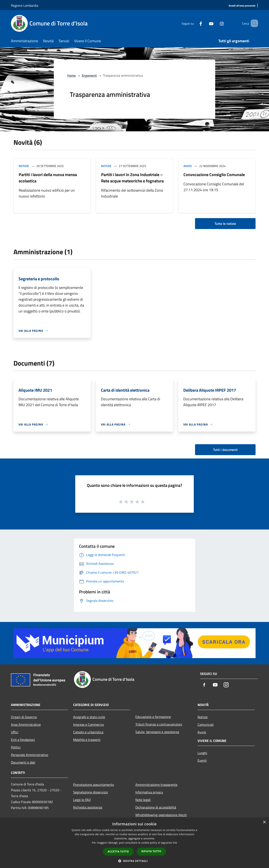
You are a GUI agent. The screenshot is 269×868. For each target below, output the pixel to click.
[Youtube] (205, 23)
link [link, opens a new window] (175, 843)
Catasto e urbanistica (88, 732)
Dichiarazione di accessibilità (156, 807)
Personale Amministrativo (30, 755)
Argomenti (89, 75)
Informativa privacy (149, 792)
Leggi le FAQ (82, 800)
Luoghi (202, 753)
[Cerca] (253, 23)
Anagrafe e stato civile (89, 717)
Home (71, 75)
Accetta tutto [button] (118, 852)
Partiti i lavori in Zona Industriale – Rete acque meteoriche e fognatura (132, 178)
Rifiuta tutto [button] (151, 851)
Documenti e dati (23, 762)
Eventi (202, 760)
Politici (16, 747)
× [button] (264, 822)
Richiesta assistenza (88, 807)
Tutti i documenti (225, 450)
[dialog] (134, 843)
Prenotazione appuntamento (94, 785)
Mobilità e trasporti (87, 740)
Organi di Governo (24, 717)
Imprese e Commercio (88, 724)
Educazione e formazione (153, 717)
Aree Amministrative (26, 724)
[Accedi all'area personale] (242, 6)
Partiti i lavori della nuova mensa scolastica (48, 178)
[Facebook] (195, 23)
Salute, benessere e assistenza (157, 732)
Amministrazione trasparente (156, 785)
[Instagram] (216, 23)
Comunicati (206, 724)
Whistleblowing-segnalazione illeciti (161, 815)
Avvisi (188, 166)
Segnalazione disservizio (90, 792)
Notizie (24, 166)
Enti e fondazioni (23, 740)
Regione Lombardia (25, 5)
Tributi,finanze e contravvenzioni (159, 724)
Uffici (15, 732)
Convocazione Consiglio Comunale (214, 175)
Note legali (143, 800)
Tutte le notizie (225, 224)
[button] (134, 861)
